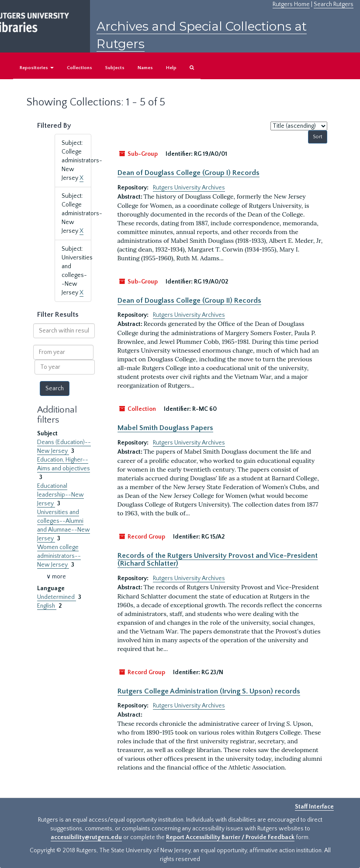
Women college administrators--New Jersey (59, 556)
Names (145, 68)
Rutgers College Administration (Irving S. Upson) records (209, 691)
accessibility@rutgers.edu (86, 837)
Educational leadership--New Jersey (61, 495)
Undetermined (57, 597)
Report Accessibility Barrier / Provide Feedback (230, 837)
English (47, 606)
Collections (80, 68)
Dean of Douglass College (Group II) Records (189, 301)
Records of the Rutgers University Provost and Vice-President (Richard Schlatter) (218, 560)
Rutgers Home (291, 4)
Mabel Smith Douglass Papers (165, 428)
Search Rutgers (334, 4)
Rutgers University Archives (189, 188)
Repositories (37, 68)
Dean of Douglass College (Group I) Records (189, 173)
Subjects (115, 68)
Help (171, 68)
